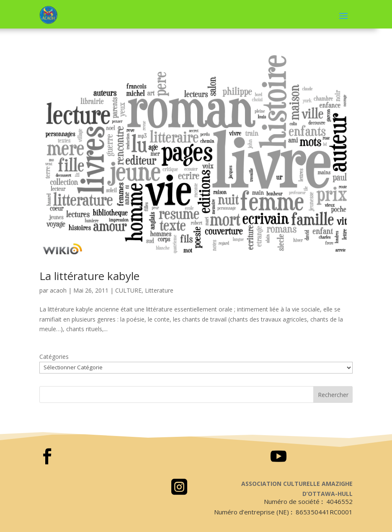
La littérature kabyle (89, 276)
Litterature (159, 290)
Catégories (54, 357)
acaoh (58, 290)
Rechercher (333, 395)
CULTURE (128, 290)
